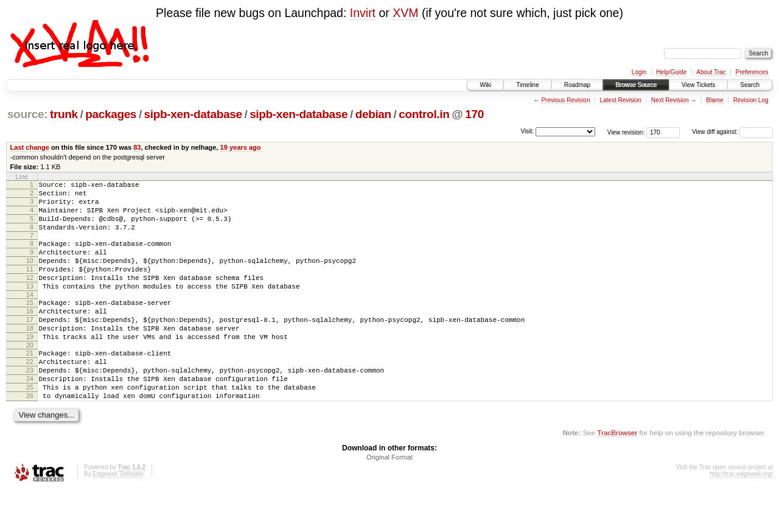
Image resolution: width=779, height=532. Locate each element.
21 (30, 384)
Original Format (389, 499)
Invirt (363, 13)
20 (30, 376)
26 (30, 436)
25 (30, 425)
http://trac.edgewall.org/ (741, 516)
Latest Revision (620, 100)
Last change (30, 147)
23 (30, 405)
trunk (64, 114)
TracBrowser (617, 474)
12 (30, 296)
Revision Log (751, 100)
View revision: (626, 132)
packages (111, 114)
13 (30, 306)
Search (750, 85)
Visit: (527, 131)
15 (30, 324)
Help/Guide (671, 72)
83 (137, 147)
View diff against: (732, 132)
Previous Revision (565, 100)
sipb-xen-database (193, 114)
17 (30, 345)
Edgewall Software (118, 516)
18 (30, 355)
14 (30, 317)
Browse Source (636, 85)
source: (27, 114)
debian (373, 114)
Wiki (485, 85)
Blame (714, 100)
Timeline (527, 85)
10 (30, 275)
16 (30, 335)
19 (30, 366)
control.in (424, 114)
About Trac (711, 72)
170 (474, 114)
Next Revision (670, 100)
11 (30, 285)
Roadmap (577, 85)
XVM (405, 13)
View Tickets (698, 85)
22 (30, 394)
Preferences (752, 72)
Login (639, 72)
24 (30, 415)
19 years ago (241, 147)
